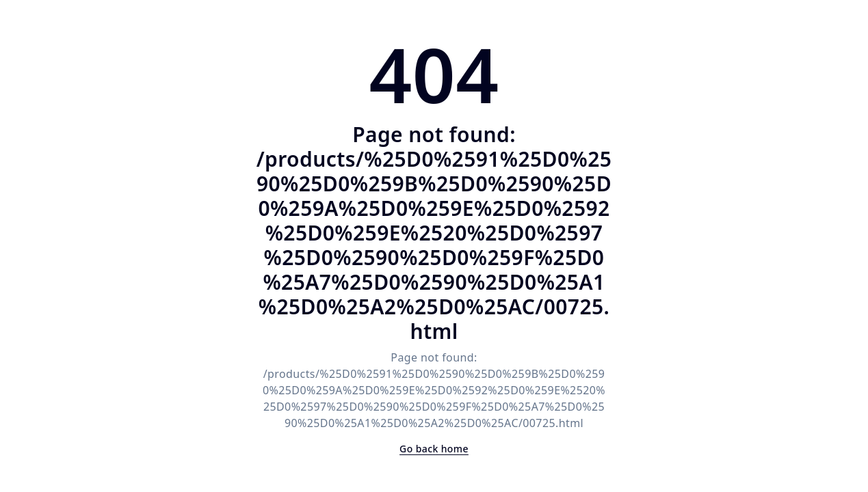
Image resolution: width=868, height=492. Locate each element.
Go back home (434, 449)
